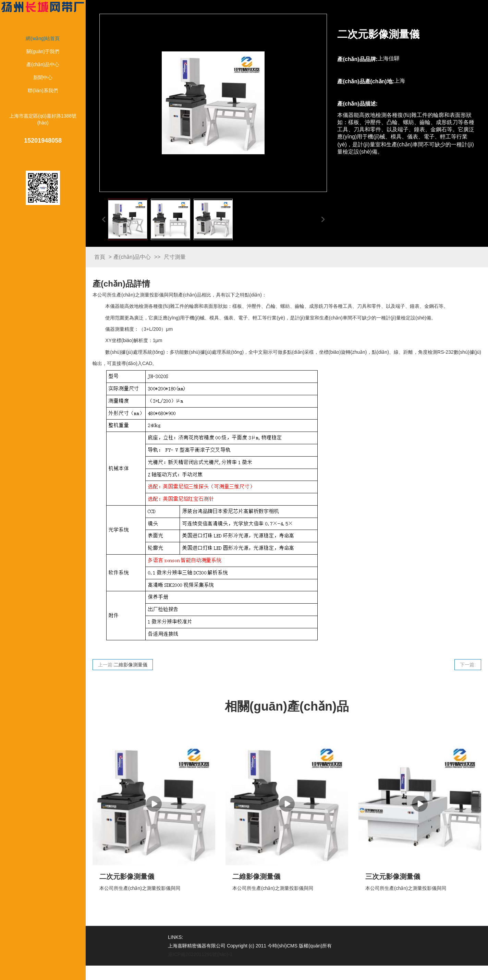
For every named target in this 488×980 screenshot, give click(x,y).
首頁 (100, 257)
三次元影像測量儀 (393, 876)
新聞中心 (43, 77)
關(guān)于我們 (43, 51)
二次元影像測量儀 (127, 876)
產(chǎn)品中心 (43, 64)
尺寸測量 (175, 257)
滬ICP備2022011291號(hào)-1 (200, 954)
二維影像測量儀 (131, 665)
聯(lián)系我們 (43, 90)
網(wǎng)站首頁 (43, 38)
